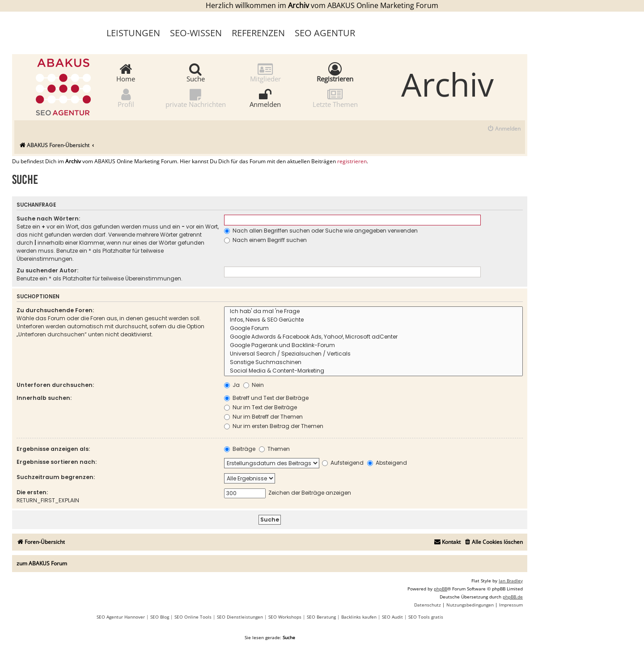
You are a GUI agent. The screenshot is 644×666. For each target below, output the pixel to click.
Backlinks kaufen (359, 617)
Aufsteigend (343, 463)
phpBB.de (513, 597)
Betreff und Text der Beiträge (266, 398)
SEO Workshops (285, 617)
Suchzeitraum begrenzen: (56, 477)
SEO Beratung (321, 617)
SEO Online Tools (193, 617)
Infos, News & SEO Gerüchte (373, 320)
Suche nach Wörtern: (48, 218)
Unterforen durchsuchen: (55, 385)
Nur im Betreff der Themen (263, 417)
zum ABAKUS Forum (42, 563)
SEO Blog (160, 617)
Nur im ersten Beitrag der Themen (274, 426)
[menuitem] (504, 129)
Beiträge (240, 449)
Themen (274, 449)
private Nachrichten (196, 98)
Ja (232, 385)
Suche (196, 72)
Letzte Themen (335, 98)
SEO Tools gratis (426, 617)
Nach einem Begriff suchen (265, 240)
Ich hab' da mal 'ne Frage (373, 312)
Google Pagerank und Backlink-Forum (373, 346)
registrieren (352, 161)
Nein (254, 385)
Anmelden (265, 98)
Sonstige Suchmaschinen (373, 363)
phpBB (441, 589)
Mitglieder (265, 72)
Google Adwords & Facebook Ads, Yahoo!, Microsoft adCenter (373, 337)
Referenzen (258, 33)
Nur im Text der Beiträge (261, 407)
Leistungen (133, 33)
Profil (126, 98)
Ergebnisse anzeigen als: (53, 449)
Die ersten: (32, 492)
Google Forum (373, 329)
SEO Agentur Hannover (121, 617)
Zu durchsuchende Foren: (55, 310)
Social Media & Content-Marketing (373, 371)
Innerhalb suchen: (44, 398)
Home (126, 72)
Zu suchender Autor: (47, 270)
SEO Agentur (325, 33)
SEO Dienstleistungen (240, 617)
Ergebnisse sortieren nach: (57, 462)
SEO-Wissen (196, 33)
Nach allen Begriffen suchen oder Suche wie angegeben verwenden (321, 231)
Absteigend (387, 463)
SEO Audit (392, 617)
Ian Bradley (511, 581)
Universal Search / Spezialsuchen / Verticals (373, 354)
